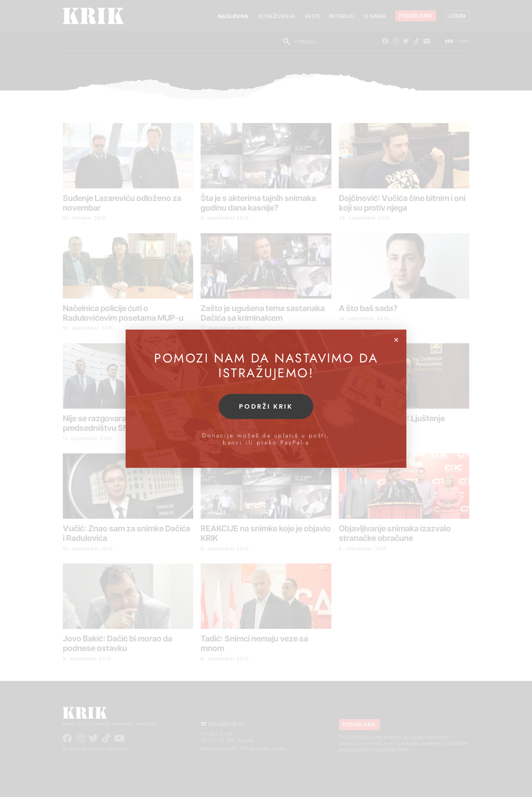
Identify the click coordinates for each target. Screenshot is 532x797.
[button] (396, 340)
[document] (266, 398)
